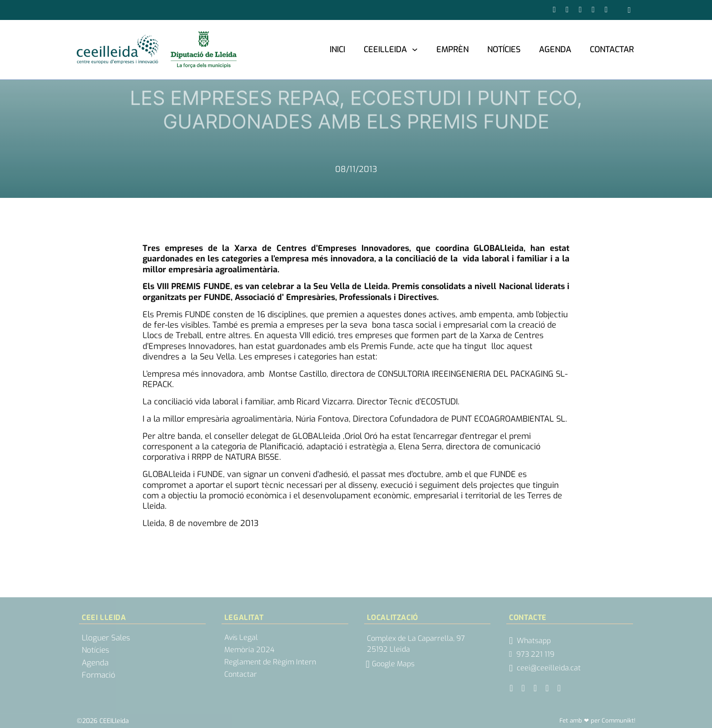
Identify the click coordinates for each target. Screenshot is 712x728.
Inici (337, 49)
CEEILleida (385, 49)
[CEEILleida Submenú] (415, 49)
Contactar (612, 49)
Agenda (555, 49)
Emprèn (452, 49)
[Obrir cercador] (629, 10)
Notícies (504, 49)
